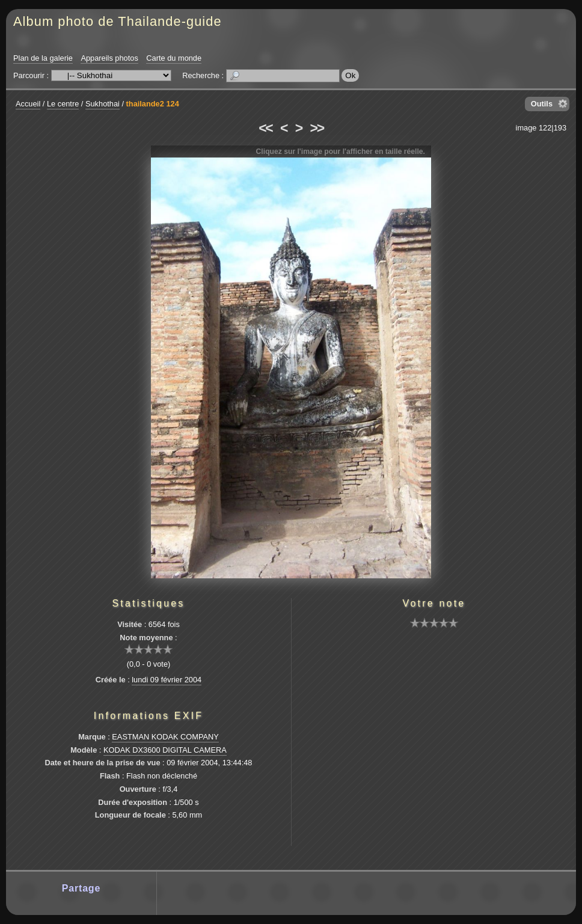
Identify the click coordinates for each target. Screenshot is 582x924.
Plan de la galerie (43, 58)
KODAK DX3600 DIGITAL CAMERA (165, 750)
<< (265, 128)
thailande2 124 (153, 104)
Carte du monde (174, 58)
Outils (542, 104)
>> (317, 128)
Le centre (63, 104)
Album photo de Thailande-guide (118, 21)
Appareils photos (109, 58)
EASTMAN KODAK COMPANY (165, 737)
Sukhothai (103, 104)
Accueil (28, 104)
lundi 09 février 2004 (167, 680)
